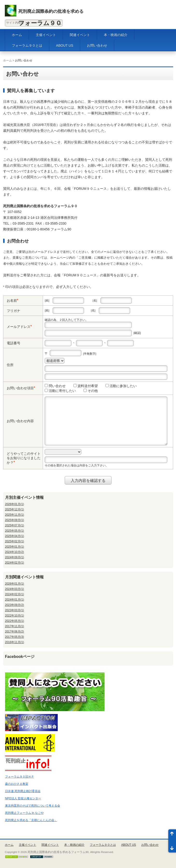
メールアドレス (19, 327)
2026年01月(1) (15, 504)
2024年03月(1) (15, 589)
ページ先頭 (172, 835)
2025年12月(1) (15, 509)
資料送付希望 (86, 386)
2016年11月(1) (15, 642)
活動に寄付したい (60, 391)
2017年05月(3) (15, 637)
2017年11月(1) (15, 626)
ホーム (17, 35)
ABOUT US (65, 45)
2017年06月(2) (15, 632)
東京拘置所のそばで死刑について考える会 (33, 806)
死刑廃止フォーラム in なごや (24, 813)
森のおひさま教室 (17, 784)
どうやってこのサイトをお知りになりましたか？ (24, 458)
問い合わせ (55, 386)
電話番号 (14, 343)
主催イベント (46, 35)
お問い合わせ (97, 45)
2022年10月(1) (15, 616)
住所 (10, 365)
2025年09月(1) (15, 520)
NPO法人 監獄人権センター (23, 798)
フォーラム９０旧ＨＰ (20, 777)
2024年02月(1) (15, 563)
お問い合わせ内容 (20, 421)
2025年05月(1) (15, 531)
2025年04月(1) (15, 536)
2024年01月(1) (15, 600)
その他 (91, 391)
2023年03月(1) (15, 610)
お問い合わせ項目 (20, 388)
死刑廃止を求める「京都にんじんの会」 (31, 820)
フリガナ (14, 311)
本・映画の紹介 (116, 35)
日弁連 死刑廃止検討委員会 (23, 791)
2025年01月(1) (15, 547)
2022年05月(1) (15, 621)
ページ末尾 (172, 847)
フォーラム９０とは (27, 45)
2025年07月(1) (15, 525)
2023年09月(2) (15, 605)
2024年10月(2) (15, 552)
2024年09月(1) (15, 557)
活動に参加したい (121, 386)
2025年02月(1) (15, 541)
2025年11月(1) (15, 515)
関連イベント (80, 35)
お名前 (12, 301)
